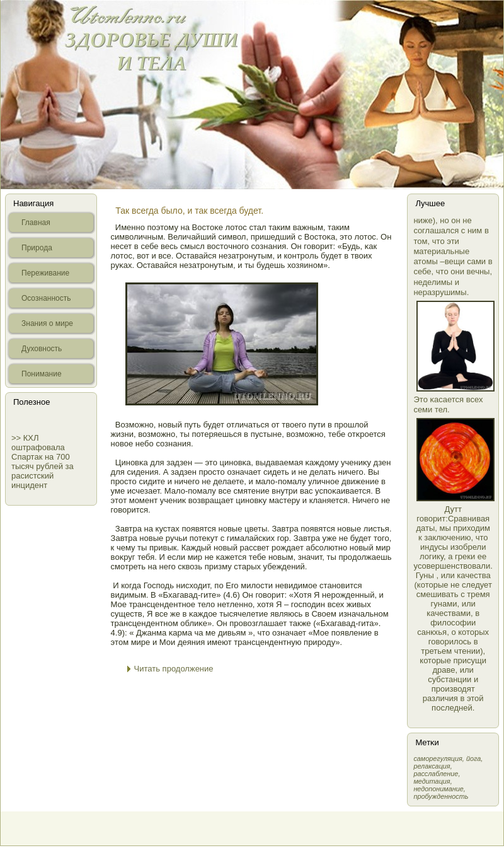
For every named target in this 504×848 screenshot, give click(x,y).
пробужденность (441, 796)
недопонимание (438, 789)
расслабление (436, 774)
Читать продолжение (174, 669)
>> (17, 438)
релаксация (432, 766)
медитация (432, 781)
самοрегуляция (438, 758)
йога (473, 758)
